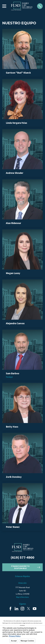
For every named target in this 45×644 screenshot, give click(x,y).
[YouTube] (35, 609)
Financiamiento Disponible (26, 567)
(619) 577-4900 (22, 557)
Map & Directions (22, 597)
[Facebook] (10, 609)
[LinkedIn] (16, 609)
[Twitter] (29, 609)
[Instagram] (22, 609)
